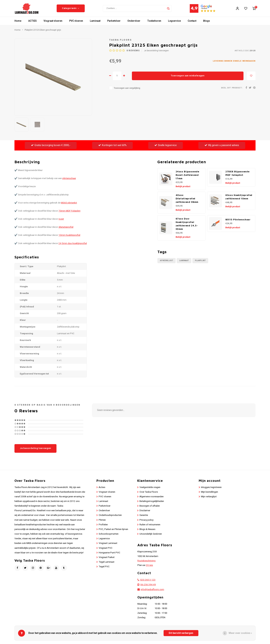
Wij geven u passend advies (222, 147)
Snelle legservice (166, 147)
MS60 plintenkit (69, 205)
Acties (102, 489)
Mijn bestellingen (209, 494)
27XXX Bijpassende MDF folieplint (237, 175)
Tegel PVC (104, 569)
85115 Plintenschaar (238, 222)
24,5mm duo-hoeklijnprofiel (73, 245)
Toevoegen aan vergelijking (127, 90)
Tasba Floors (120, 42)
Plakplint (200, 263)
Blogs (207, 23)
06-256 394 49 (148, 587)
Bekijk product (183, 189)
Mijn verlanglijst (209, 499)
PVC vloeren (76, 23)
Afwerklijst (167, 263)
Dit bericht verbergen (181, 633)
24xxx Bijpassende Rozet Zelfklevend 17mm (187, 177)
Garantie (144, 517)
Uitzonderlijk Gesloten (151, 536)
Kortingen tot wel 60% (112, 147)
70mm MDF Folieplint (69, 213)
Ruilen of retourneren (150, 527)
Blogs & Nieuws (147, 532)
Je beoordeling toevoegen (156, 53)
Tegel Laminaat (107, 564)
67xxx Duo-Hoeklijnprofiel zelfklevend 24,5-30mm (187, 226)
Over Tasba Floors (149, 494)
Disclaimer (145, 513)
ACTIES (32, 23)
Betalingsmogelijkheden (152, 503)
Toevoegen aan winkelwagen (188, 78)
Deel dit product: (232, 90)
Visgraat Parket (107, 560)
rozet (61, 221)
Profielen (103, 527)
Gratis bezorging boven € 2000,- (51, 147)
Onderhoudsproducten (110, 517)
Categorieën (71, 9)
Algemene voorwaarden (152, 499)
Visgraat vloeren (53, 23)
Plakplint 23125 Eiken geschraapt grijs (43, 32)
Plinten (102, 522)
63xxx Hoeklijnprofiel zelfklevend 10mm (239, 199)
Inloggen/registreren (211, 489)
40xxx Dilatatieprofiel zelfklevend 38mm (187, 201)
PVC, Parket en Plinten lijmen (113, 532)
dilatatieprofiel (66, 229)
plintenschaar (69, 181)
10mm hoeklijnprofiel (69, 237)
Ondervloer (134, 23)
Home (18, 23)
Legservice (174, 23)
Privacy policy (146, 522)
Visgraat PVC (106, 550)
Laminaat (95, 23)
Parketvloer (114, 23)
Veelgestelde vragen (150, 489)
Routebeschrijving (146, 563)
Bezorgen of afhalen (150, 508)
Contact (192, 23)
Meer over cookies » (240, 633)
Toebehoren (154, 23)
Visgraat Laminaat (108, 545)
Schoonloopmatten (109, 536)
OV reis (149, 567)
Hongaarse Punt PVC (109, 555)
